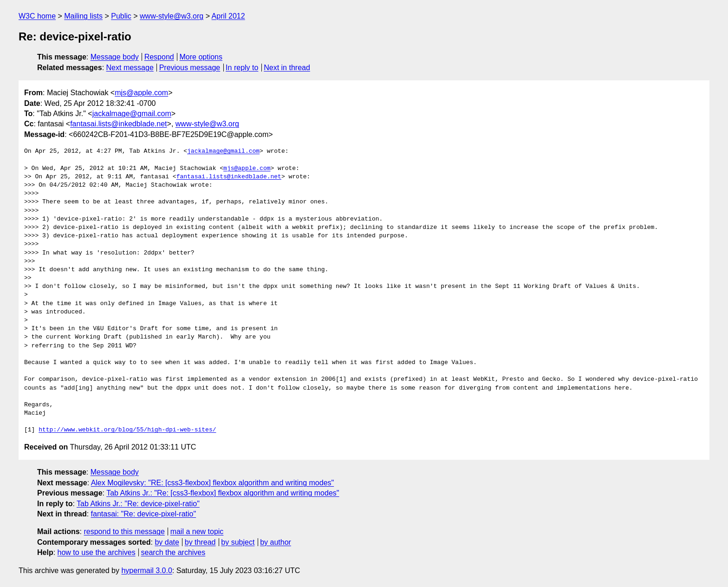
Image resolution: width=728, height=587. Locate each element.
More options (201, 57)
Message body (115, 57)
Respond (159, 57)
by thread (200, 542)
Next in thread (287, 68)
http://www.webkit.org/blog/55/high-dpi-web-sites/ (127, 430)
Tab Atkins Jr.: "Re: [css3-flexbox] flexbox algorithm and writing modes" (223, 493)
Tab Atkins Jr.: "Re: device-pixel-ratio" (138, 504)
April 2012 (228, 16)
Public (121, 16)
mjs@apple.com (141, 93)
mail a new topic (197, 532)
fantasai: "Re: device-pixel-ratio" (144, 514)
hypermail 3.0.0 (146, 571)
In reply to (242, 68)
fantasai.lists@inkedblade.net (118, 124)
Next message (130, 68)
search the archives (173, 552)
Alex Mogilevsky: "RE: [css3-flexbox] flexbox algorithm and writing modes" (213, 483)
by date (167, 542)
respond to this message (124, 532)
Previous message (190, 68)
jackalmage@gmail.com (132, 114)
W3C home (37, 16)
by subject (238, 542)
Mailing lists (83, 16)
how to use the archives (97, 552)
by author (276, 542)
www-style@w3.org (172, 16)
